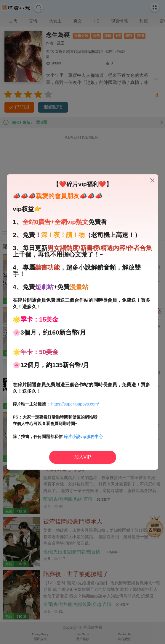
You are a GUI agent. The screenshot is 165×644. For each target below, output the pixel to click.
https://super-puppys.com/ (75, 404)
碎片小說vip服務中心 (83, 437)
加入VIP (83, 457)
